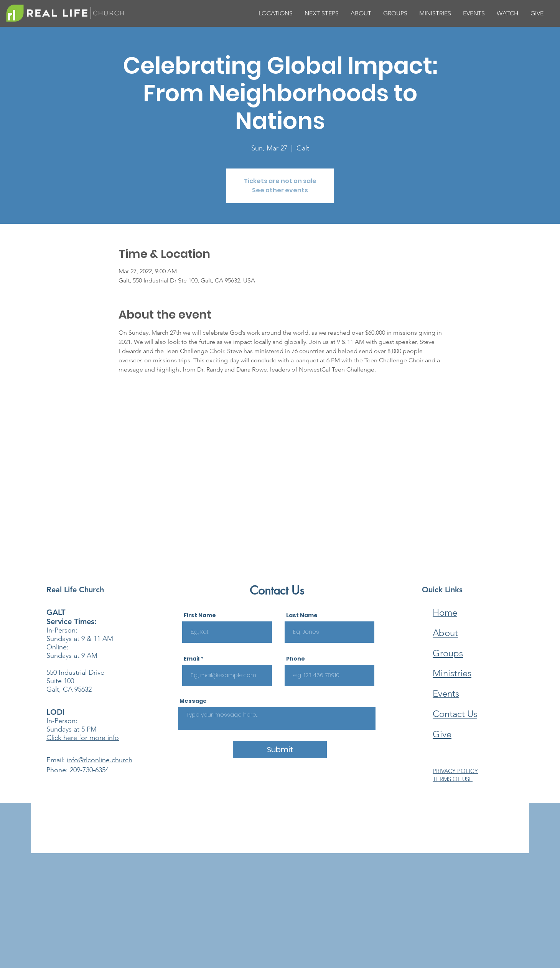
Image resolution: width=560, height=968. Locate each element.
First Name (200, 615)
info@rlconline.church (100, 760)
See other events (280, 190)
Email (192, 659)
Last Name (302, 615)
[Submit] (280, 749)
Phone (296, 659)
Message (193, 701)
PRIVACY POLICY (455, 771)
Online (57, 647)
